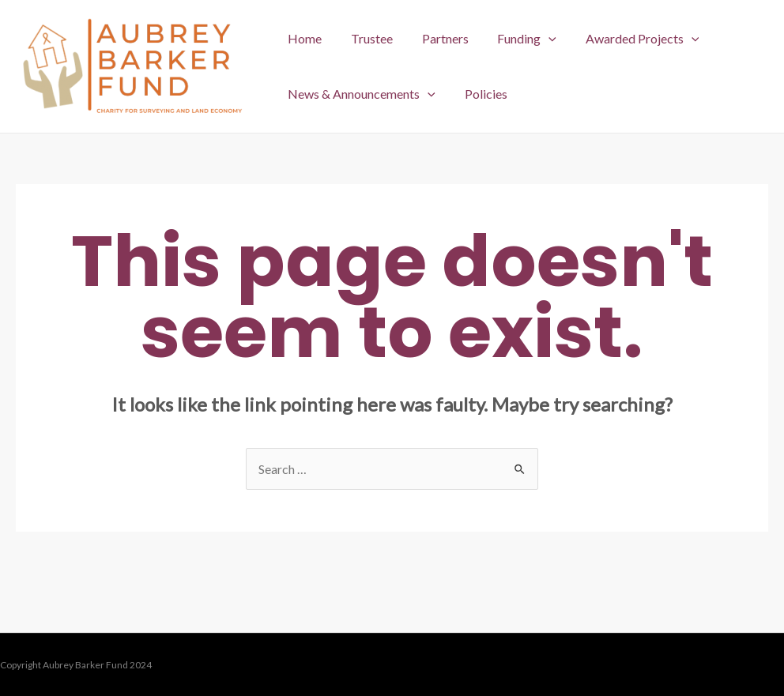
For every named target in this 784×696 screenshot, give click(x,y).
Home (303, 38)
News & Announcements (360, 94)
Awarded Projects (626, 39)
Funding (514, 39)
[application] (536, 39)
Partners (436, 38)
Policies (481, 94)
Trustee (366, 38)
